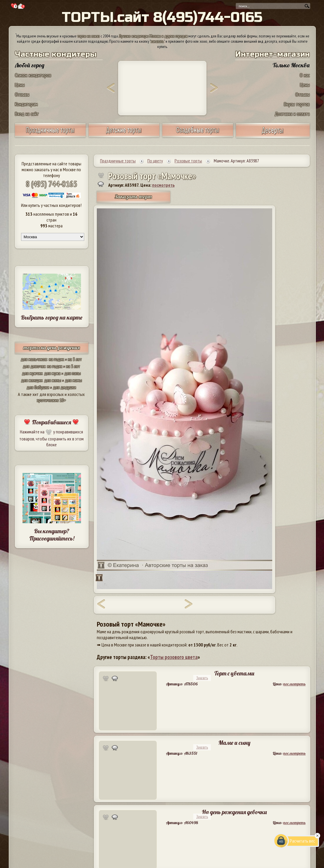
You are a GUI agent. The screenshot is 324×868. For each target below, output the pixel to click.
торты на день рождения (52, 348)
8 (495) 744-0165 (51, 184)
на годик (56, 359)
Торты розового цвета (174, 657)
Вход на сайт (27, 114)
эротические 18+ (51, 400)
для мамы (73, 380)
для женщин (32, 380)
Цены (20, 85)
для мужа (52, 373)
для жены (53, 380)
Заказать (202, 678)
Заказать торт (133, 197)
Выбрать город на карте (52, 317)
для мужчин (32, 373)
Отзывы (22, 94)
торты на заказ (89, 36)
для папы (73, 373)
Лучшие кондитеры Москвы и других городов (153, 36)
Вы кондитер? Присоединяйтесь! (52, 535)
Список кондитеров (33, 75)
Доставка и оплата (292, 114)
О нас (305, 75)
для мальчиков (34, 359)
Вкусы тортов (297, 104)
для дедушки (64, 387)
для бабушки (38, 387)
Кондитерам (26, 104)
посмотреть (163, 185)
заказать (157, 41)
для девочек (34, 366)
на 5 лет (75, 359)
